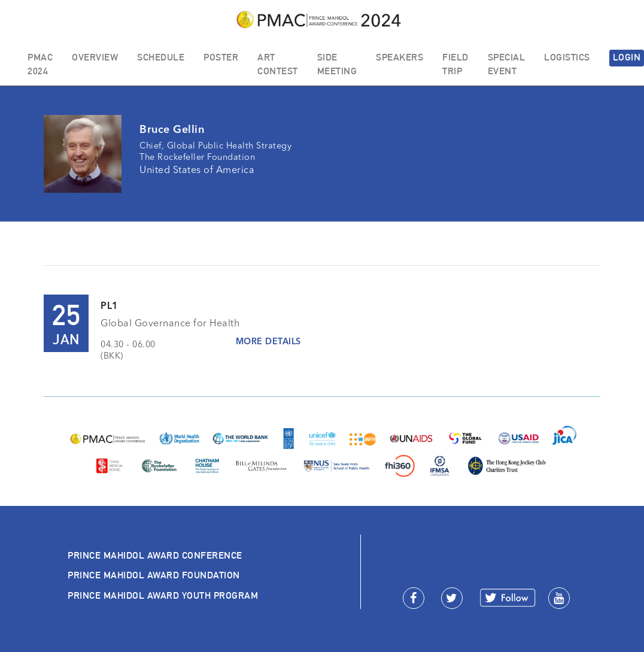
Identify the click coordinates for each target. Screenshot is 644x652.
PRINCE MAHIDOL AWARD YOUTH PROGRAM (163, 595)
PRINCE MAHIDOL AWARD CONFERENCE (155, 555)
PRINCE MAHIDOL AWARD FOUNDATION (154, 575)
